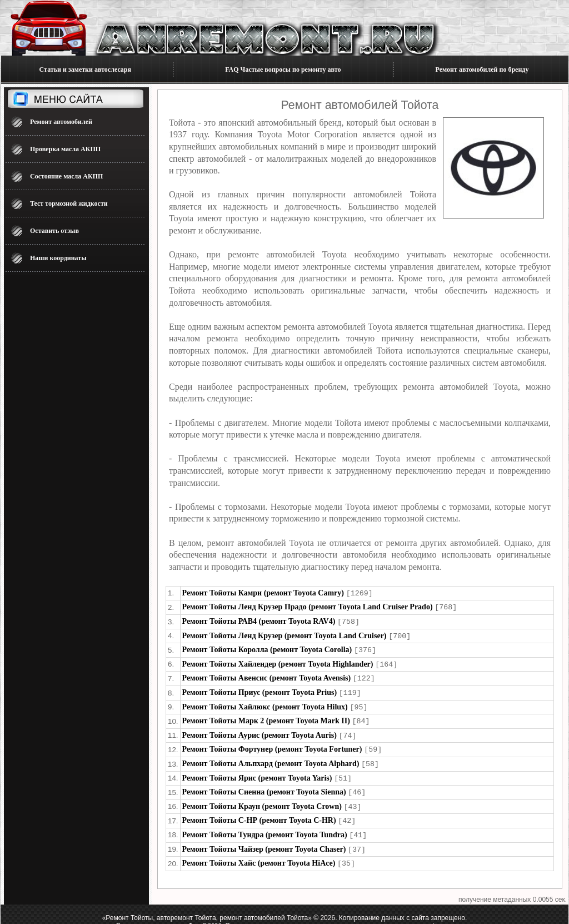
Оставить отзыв (54, 231)
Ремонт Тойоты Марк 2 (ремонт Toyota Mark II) (266, 716)
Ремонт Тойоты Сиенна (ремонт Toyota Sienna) (264, 784)
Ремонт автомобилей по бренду (482, 69)
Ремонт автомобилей (61, 122)
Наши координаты (58, 258)
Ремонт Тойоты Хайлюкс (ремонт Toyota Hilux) (265, 702)
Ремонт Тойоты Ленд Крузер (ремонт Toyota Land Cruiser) (284, 634)
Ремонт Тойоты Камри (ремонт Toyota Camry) (263, 593)
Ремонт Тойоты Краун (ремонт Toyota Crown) (262, 798)
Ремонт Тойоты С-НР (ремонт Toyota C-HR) (259, 811)
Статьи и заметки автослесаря (85, 69)
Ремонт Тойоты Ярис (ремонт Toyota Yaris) (257, 771)
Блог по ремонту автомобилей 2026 (169, 915)
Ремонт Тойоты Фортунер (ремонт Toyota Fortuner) (272, 743)
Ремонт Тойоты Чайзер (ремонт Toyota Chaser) (264, 839)
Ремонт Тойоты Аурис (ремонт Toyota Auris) (259, 730)
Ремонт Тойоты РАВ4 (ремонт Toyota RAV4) (259, 620)
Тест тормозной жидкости (69, 203)
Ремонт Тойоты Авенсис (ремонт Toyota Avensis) (267, 675)
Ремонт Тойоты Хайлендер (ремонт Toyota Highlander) (278, 661)
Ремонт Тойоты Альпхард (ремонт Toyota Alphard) (271, 757)
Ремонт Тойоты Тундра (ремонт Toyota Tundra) (265, 825)
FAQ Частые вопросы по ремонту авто (283, 69)
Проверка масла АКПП (65, 149)
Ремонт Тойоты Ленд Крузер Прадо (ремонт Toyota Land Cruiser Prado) (308, 606)
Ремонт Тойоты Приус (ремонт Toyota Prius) (260, 689)
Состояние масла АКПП (66, 176)
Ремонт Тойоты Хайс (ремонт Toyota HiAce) (259, 853)
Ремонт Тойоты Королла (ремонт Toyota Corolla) (267, 647)
